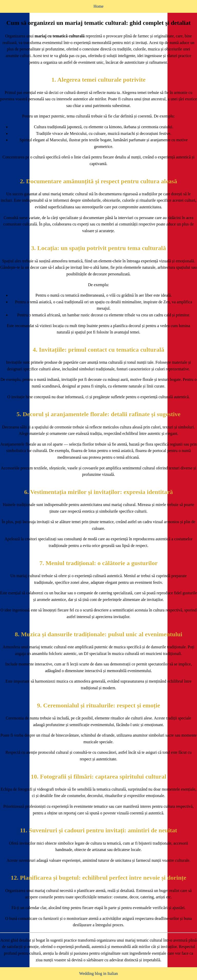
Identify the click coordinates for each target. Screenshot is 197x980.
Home (98, 6)
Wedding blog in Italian (98, 973)
